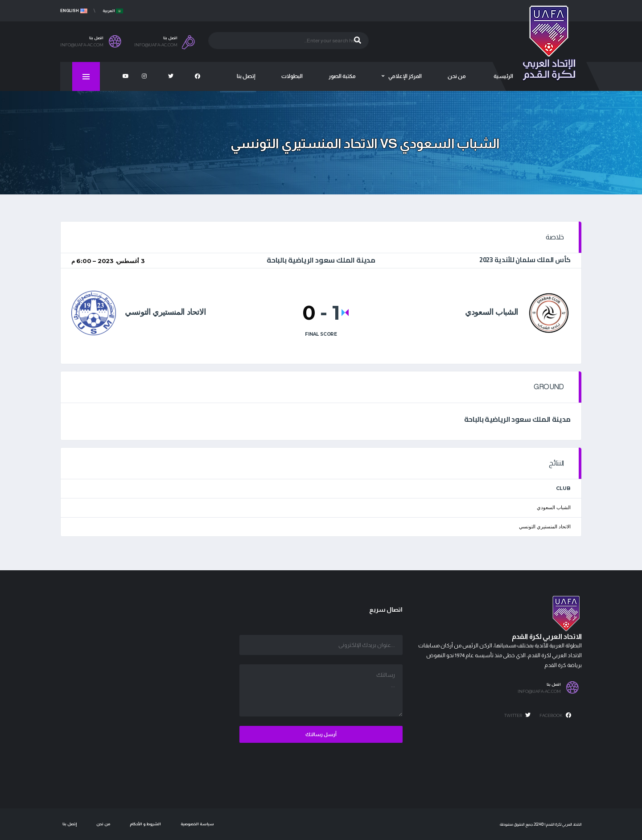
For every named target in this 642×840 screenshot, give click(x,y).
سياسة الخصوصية (197, 824)
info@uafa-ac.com (539, 692)
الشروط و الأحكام (145, 824)
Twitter (517, 715)
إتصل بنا (70, 824)
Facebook (555, 715)
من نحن (103, 824)
